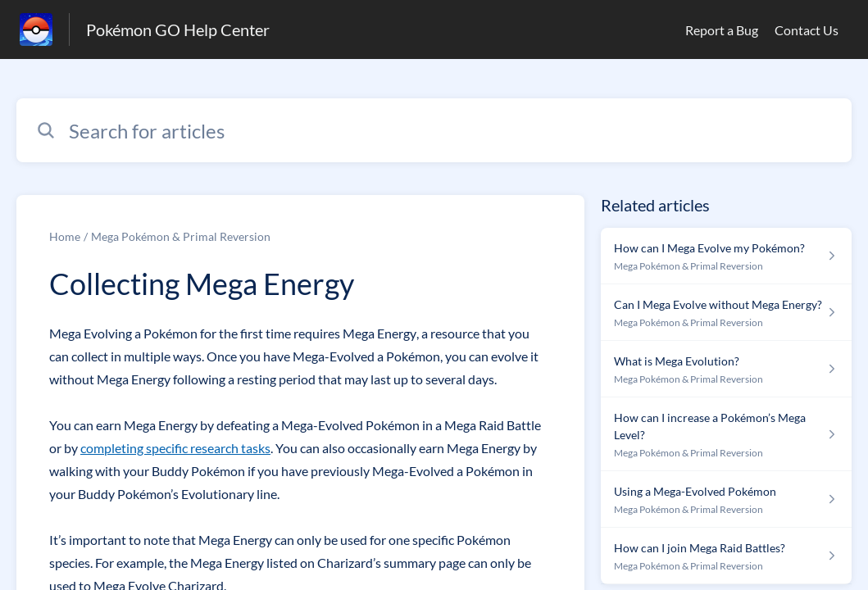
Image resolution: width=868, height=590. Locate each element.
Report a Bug (722, 30)
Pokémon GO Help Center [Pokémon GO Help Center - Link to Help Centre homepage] (178, 29)
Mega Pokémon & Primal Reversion (181, 236)
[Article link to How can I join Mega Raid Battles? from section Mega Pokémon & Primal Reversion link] (726, 556)
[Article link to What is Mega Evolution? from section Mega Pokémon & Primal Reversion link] (726, 369)
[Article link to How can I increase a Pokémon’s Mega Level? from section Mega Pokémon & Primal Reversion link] (726, 434)
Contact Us (807, 30)
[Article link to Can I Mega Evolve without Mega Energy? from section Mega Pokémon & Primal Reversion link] (726, 313)
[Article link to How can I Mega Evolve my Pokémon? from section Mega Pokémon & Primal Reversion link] (726, 256)
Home (65, 236)
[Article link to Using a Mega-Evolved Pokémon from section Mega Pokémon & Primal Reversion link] (726, 499)
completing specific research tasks (175, 448)
